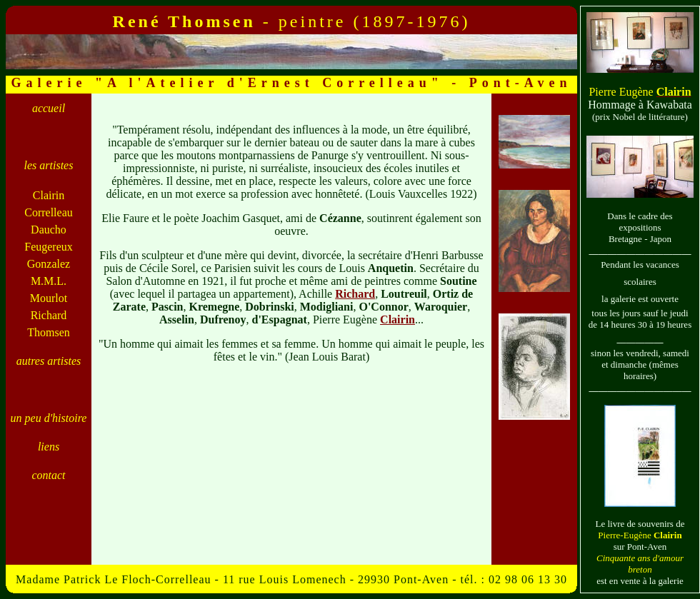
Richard (355, 294)
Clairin (397, 319)
